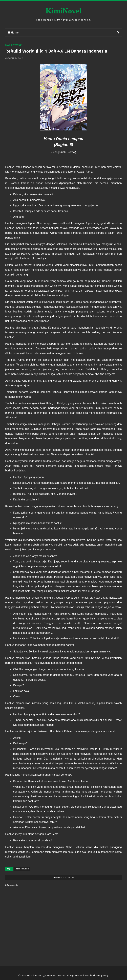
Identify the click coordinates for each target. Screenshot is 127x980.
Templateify (103, 975)
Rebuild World (13, 45)
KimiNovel (64, 11)
